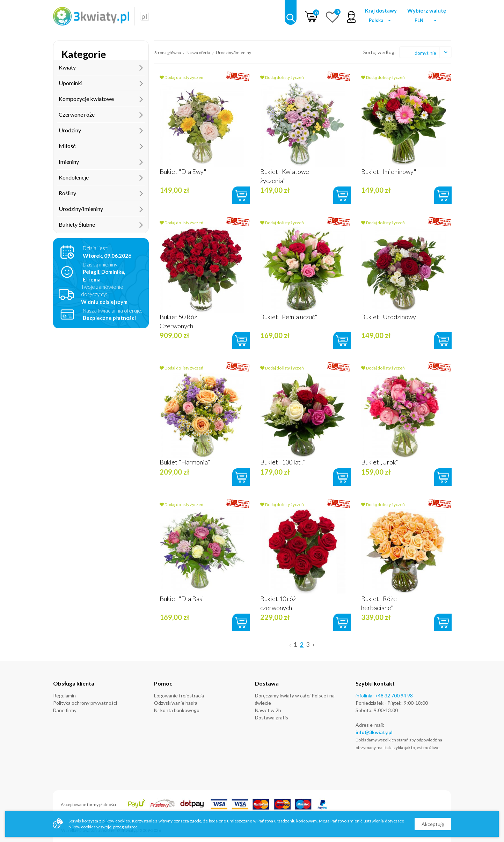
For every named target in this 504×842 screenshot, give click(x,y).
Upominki (101, 83)
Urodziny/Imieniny (101, 209)
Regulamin (64, 695)
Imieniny (101, 162)
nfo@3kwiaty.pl (375, 732)
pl (144, 16)
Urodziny (101, 130)
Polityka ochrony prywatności (85, 703)
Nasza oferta (199, 53)
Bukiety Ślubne (101, 225)
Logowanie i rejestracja (179, 695)
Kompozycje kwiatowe (101, 99)
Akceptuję (433, 824)
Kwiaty (101, 67)
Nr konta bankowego (177, 710)
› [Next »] (313, 645)
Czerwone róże (101, 115)
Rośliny (101, 193)
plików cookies (116, 821)
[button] (381, 20)
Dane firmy (65, 710)
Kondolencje (101, 177)
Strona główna (168, 53)
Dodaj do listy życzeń (181, 77)
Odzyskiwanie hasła (176, 703)
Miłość (101, 146)
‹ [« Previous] (290, 645)
